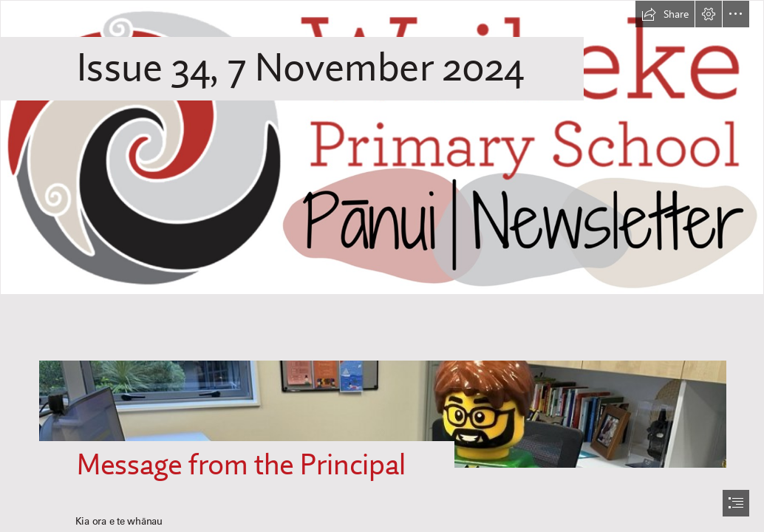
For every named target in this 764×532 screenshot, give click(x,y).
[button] (665, 14)
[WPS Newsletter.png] (382, 147)
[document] (382, 266)
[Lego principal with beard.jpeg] (382, 399)
